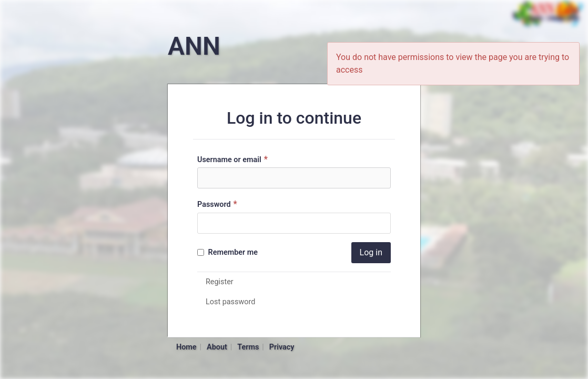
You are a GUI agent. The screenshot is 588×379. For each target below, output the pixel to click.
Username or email (234, 159)
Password (219, 204)
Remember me (227, 252)
